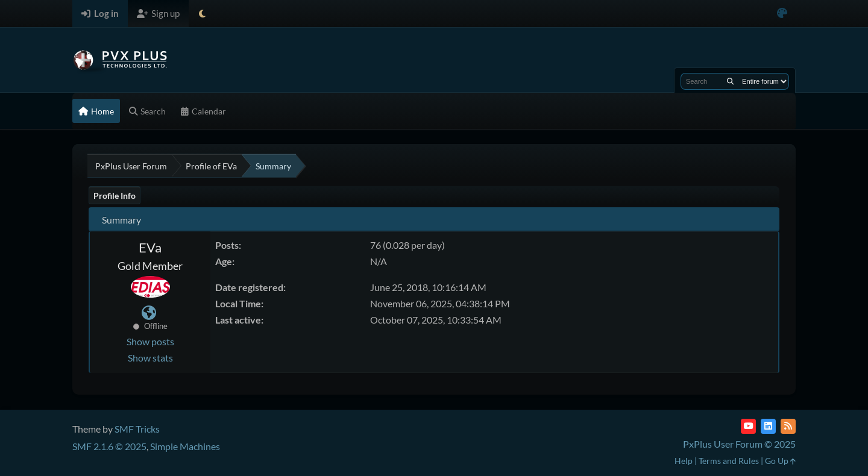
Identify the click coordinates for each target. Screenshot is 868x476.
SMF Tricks (137, 429)
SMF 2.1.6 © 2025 (109, 446)
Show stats (150, 358)
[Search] (730, 81)
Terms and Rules (729, 461)
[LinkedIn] (768, 426)
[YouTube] (748, 426)
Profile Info (115, 196)
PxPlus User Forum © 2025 (739, 444)
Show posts (150, 341)
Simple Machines (185, 446)
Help (684, 461)
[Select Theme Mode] (202, 14)
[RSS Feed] (788, 426)
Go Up (780, 461)
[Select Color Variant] (782, 14)
